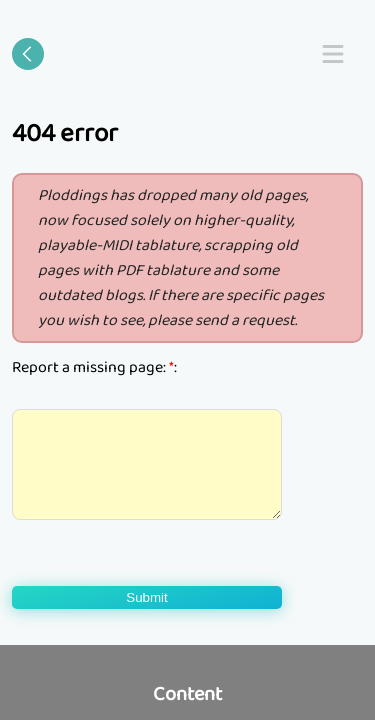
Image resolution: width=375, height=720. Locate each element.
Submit (146, 597)
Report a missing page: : (94, 367)
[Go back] (28, 54)
